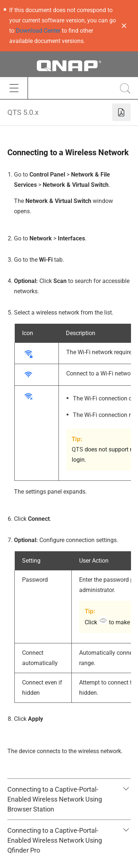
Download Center (38, 31)
